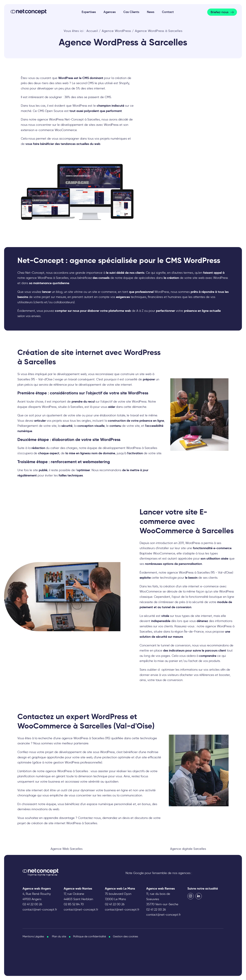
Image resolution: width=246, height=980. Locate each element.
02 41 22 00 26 (32, 904)
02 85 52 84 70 (74, 904)
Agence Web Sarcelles (67, 849)
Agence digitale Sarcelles (188, 849)
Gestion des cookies (125, 936)
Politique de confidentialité (90, 936)
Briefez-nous (220, 12)
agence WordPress (59, 771)
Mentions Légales (33, 936)
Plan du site (59, 936)
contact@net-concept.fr (40, 910)
